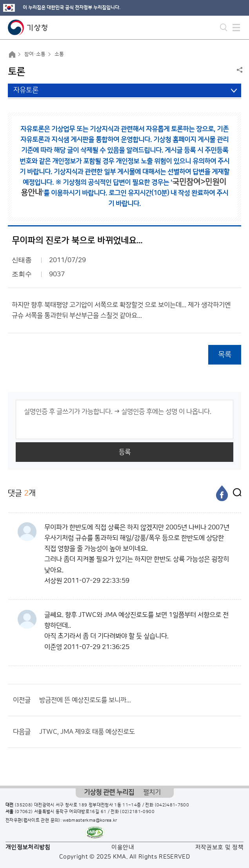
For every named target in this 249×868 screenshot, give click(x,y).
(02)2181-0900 (137, 812)
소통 (59, 54)
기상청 (28, 27)
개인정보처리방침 (28, 847)
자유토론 (26, 90)
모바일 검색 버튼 (224, 27)
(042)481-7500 (172, 805)
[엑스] (235, 493)
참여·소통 (35, 54)
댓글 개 (22, 493)
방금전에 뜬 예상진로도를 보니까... (85, 700)
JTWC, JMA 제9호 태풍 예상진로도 (87, 732)
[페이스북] (222, 493)
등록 (125, 452)
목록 (225, 355)
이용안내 (123, 847)
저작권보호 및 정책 (220, 847)
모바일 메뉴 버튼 (236, 27)
